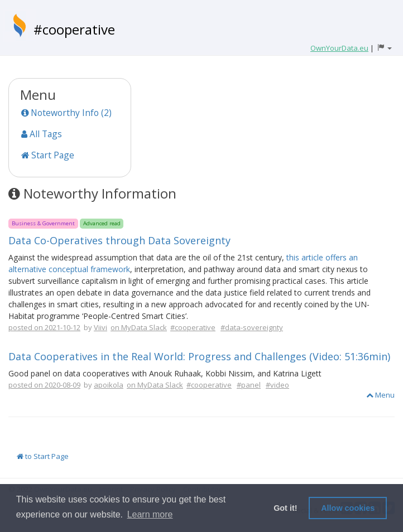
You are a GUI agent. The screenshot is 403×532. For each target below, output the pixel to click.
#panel (249, 385)
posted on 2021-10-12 (44, 327)
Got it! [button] (285, 508)
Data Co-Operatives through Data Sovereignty (119, 240)
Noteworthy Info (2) (66, 113)
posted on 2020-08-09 (44, 385)
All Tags (42, 134)
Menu (380, 395)
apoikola (109, 385)
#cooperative (74, 29)
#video (277, 385)
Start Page (48, 155)
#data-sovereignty (252, 327)
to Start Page (43, 456)
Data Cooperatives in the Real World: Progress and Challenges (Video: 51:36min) (199, 356)
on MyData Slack (139, 327)
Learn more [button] (150, 514)
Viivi (100, 327)
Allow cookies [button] (348, 508)
